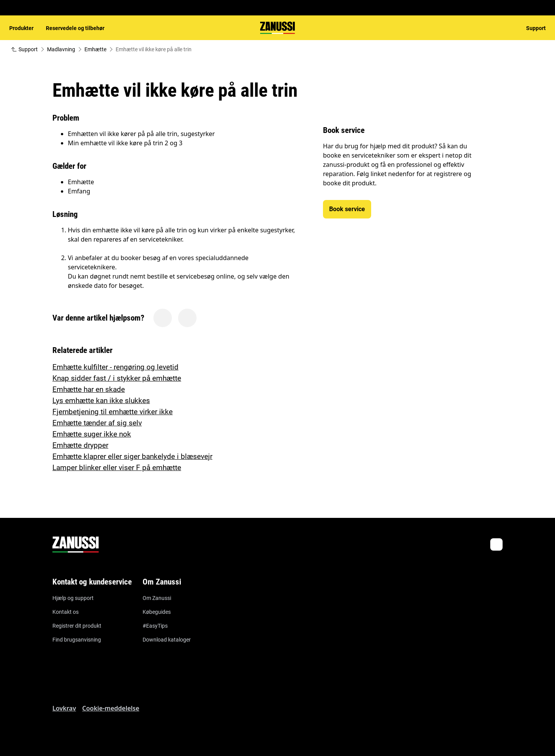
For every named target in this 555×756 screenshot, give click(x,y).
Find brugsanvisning (77, 640)
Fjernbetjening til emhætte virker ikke (113, 412)
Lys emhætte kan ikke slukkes (101, 401)
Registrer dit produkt (77, 626)
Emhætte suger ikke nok (92, 434)
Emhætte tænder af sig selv (97, 423)
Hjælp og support (73, 598)
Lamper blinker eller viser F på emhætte (117, 468)
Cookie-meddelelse (111, 708)
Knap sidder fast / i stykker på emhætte (117, 378)
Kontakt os (66, 612)
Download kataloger (167, 640)
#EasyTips (155, 626)
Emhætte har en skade (89, 389)
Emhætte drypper (80, 445)
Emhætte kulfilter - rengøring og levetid (115, 367)
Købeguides (157, 612)
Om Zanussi (157, 598)
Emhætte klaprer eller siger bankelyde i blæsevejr (132, 456)
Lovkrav (64, 708)
